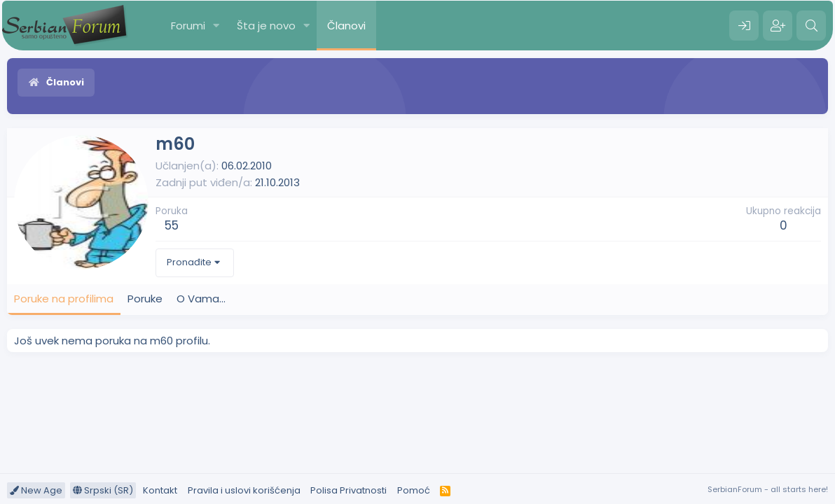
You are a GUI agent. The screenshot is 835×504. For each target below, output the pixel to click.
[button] (216, 26)
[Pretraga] (811, 26)
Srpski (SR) (103, 490)
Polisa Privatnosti (349, 490)
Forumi (188, 26)
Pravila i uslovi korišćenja (244, 490)
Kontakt (160, 490)
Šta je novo (266, 26)
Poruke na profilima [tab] (64, 299)
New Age (36, 490)
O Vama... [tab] (201, 299)
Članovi (346, 26)
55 (172, 225)
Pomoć (414, 490)
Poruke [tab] (145, 299)
